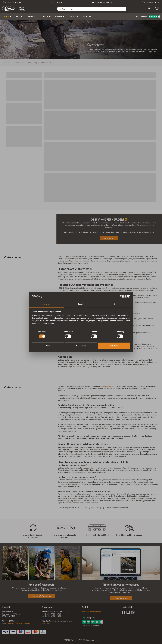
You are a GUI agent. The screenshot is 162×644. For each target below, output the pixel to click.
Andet (85, 17)
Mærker (59, 17)
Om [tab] (116, 304)
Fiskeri (30, 17)
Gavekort (74, 17)
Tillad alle (114, 346)
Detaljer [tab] (81, 304)
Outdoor (44, 17)
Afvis (48, 346)
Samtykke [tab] (46, 304)
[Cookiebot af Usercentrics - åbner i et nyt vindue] (120, 296)
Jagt (18, 17)
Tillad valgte (81, 346)
